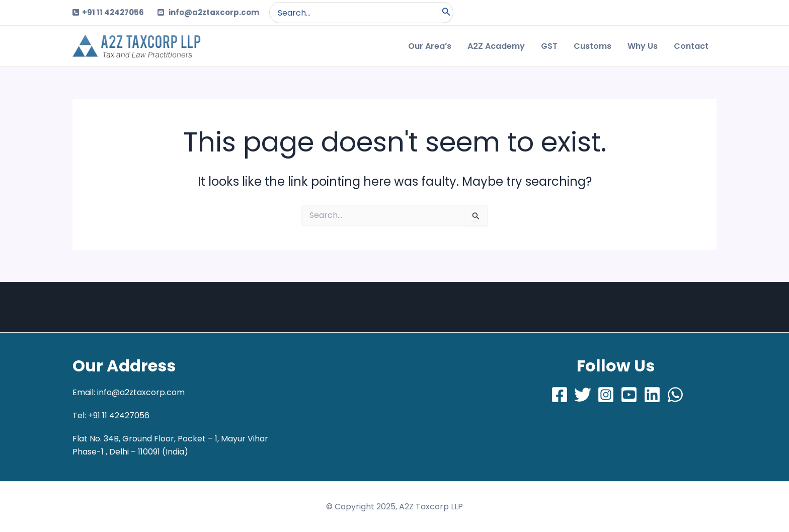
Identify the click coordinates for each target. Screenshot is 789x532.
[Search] (446, 13)
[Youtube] (629, 395)
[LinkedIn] (652, 395)
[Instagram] (606, 395)
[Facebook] (560, 395)
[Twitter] (583, 395)
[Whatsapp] (675, 395)
